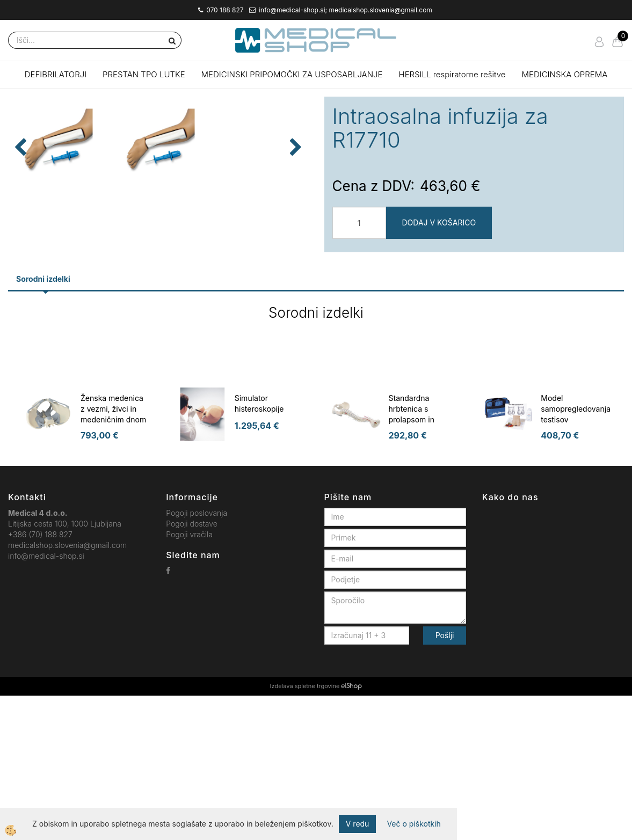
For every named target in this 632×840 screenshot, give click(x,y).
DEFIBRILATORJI (56, 74)
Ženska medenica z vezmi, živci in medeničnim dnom (113, 553)
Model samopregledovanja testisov (576, 553)
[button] (295, 250)
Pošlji (445, 780)
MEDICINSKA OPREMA (565, 74)
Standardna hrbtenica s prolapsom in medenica (412, 558)
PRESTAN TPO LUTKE (144, 74)
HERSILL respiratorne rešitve (452, 74)
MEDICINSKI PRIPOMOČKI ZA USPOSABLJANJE (292, 74)
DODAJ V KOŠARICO (439, 222)
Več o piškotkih (413, 824)
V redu (358, 824)
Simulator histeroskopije (259, 548)
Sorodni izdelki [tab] (43, 423)
